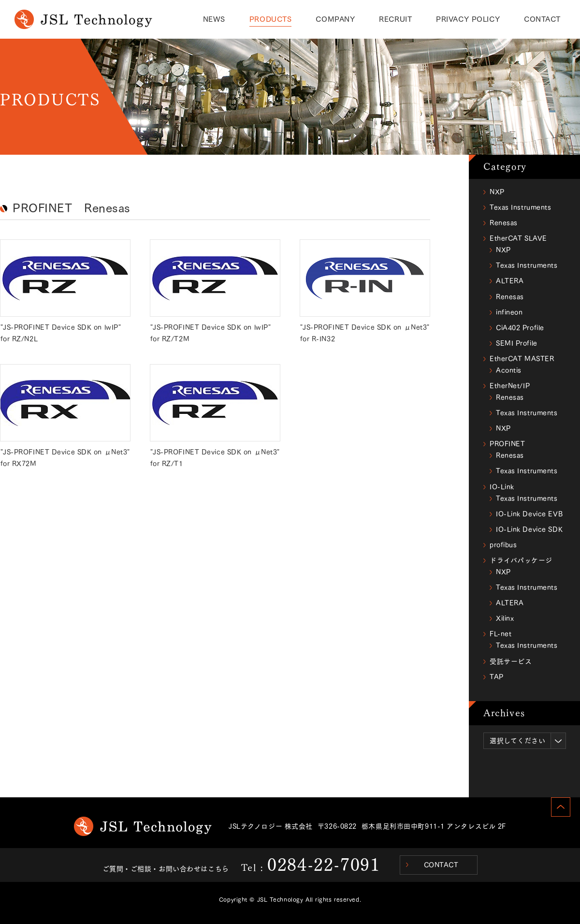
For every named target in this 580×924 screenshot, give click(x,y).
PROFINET (507, 444)
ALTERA (510, 281)
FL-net (500, 634)
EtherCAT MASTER (522, 359)
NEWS (214, 19)
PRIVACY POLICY (468, 19)
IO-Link (502, 487)
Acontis (509, 370)
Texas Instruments (521, 207)
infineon (509, 312)
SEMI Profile (517, 343)
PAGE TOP (561, 807)
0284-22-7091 (324, 865)
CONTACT (542, 19)
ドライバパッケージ (521, 560)
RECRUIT (395, 19)
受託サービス (511, 661)
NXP (497, 192)
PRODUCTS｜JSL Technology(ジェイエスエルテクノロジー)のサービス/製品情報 (83, 19)
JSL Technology (143, 826)
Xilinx (505, 618)
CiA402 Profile (520, 328)
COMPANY (335, 19)
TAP (497, 677)
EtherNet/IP (510, 386)
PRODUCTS (270, 19)
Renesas (504, 223)
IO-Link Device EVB (529, 514)
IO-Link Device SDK (529, 529)
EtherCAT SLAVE (518, 238)
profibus (503, 545)
